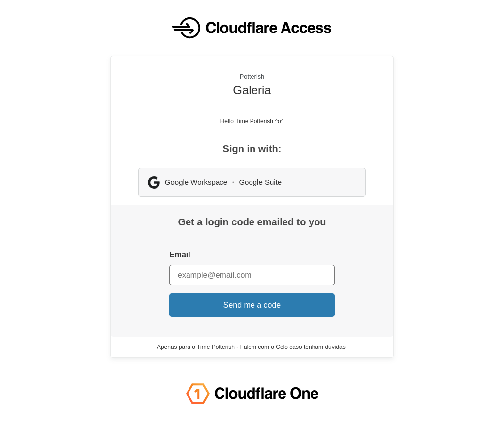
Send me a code (252, 305)
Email (180, 255)
